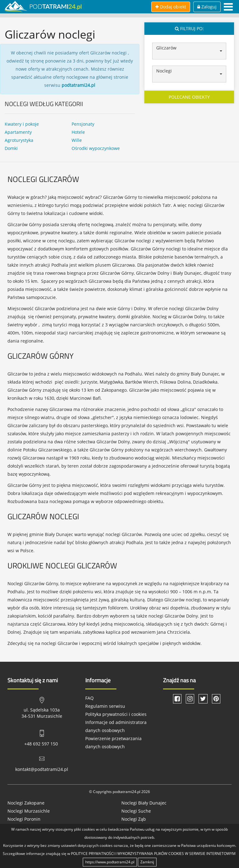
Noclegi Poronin (24, 819)
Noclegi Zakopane (26, 803)
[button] (189, 51)
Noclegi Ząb (134, 819)
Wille (77, 140)
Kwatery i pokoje (22, 124)
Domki (11, 148)
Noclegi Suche (136, 811)
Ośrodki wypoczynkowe (96, 148)
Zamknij (147, 862)
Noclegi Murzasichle (29, 811)
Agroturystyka (19, 140)
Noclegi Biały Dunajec (144, 803)
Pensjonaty (83, 124)
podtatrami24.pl (78, 85)
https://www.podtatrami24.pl (110, 862)
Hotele (78, 132)
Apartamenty (18, 132)
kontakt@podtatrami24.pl (42, 769)
